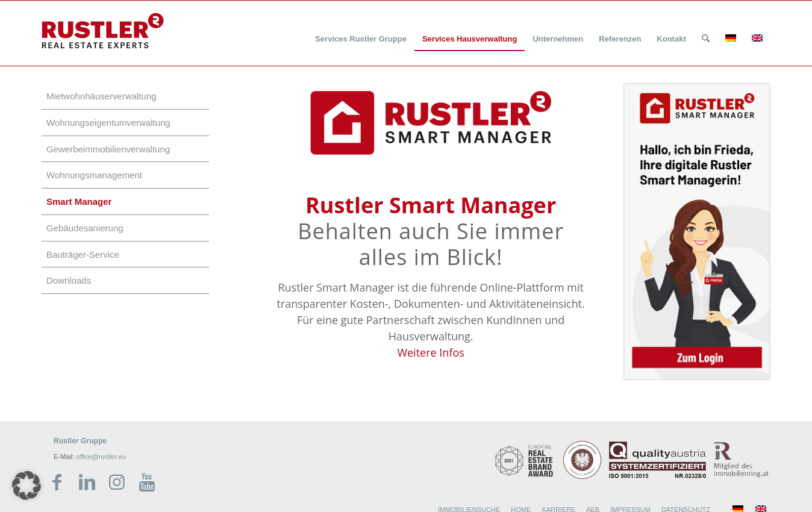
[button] (27, 485)
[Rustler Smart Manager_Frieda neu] (697, 232)
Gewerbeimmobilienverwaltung (108, 149)
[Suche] (706, 39)
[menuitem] (361, 32)
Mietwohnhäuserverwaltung (101, 96)
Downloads (69, 280)
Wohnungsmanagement (94, 175)
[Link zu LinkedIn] (87, 482)
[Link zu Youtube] (147, 482)
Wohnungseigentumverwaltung (108, 123)
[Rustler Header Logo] (103, 31)
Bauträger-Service (83, 254)
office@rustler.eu (101, 457)
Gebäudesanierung (85, 228)
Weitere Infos (430, 352)
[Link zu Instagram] (117, 482)
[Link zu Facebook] (57, 482)
